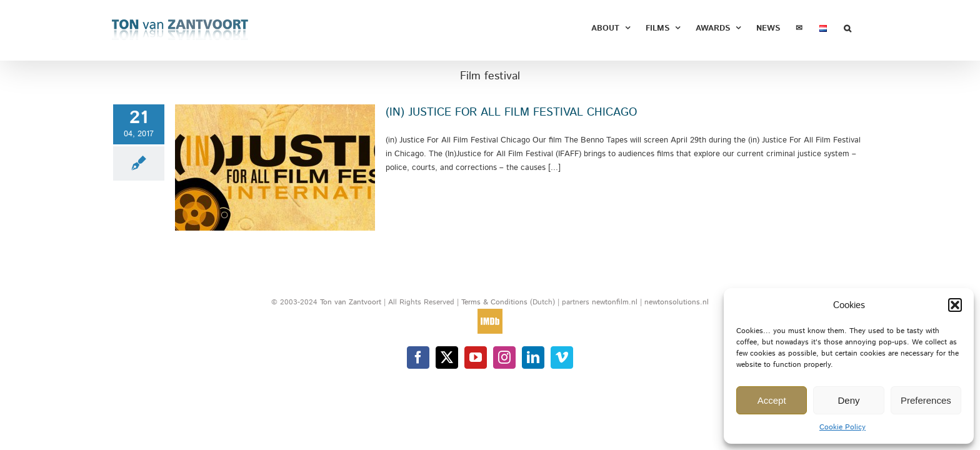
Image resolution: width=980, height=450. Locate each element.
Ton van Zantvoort (351, 302)
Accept (772, 400)
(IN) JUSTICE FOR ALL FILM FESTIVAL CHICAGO (511, 112)
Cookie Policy (842, 427)
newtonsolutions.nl (677, 302)
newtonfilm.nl (615, 302)
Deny (848, 400)
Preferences (926, 400)
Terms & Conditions (496, 302)
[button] (955, 305)
